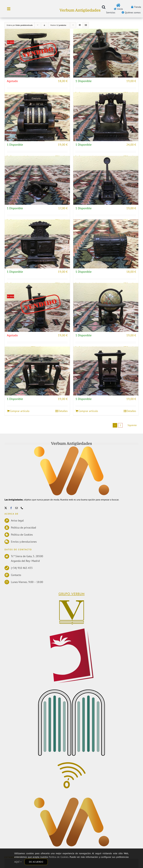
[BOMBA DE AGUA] (106, 53)
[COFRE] (106, 244)
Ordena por (20, 25)
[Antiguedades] (72, 799)
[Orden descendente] (44, 25)
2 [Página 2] (120, 425)
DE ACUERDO (36, 862)
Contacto (16, 575)
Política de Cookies (22, 535)
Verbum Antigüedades (80, 10)
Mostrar (58, 25)
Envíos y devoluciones (24, 542)
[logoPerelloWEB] (72, 630)
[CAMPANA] (106, 117)
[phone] (22, 508)
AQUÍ (18, 862)
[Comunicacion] (72, 764)
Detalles (63, 411)
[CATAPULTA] (106, 180)
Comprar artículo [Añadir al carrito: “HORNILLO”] (20, 411)
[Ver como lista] (86, 25)
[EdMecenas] (71, 691)
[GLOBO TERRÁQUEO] (106, 307)
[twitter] (6, 508)
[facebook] (11, 508)
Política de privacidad (23, 528)
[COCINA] (37, 244)
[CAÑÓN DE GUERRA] (37, 180)
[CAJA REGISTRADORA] (37, 117)
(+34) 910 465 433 (22, 568)
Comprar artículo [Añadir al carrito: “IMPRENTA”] (88, 411)
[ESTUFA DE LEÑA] (37, 307)
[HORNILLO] (37, 371)
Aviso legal (17, 520)
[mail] (17, 508)
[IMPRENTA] (106, 371)
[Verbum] (72, 601)
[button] (104, 7)
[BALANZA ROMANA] (37, 53)
